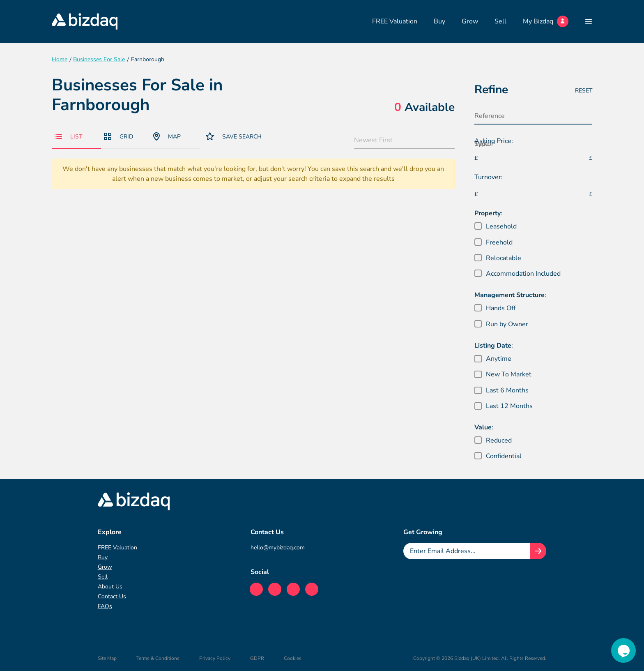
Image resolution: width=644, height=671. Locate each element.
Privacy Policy (215, 658)
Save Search (234, 136)
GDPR (257, 658)
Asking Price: (494, 141)
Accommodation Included (523, 274)
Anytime (499, 359)
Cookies (293, 658)
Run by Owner (507, 324)
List (68, 137)
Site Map (107, 658)
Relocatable (504, 258)
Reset (584, 91)
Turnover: (489, 177)
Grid (118, 137)
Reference (490, 116)
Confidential (504, 456)
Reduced (499, 440)
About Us (110, 587)
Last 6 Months (507, 390)
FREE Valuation (395, 21)
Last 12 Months (509, 406)
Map (167, 136)
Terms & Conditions (158, 658)
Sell (500, 21)
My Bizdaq (546, 21)
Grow (470, 21)
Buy (439, 21)
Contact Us (112, 596)
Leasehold (501, 226)
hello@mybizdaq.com (278, 548)
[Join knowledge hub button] (538, 551)
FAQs (105, 606)
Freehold (499, 242)
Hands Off (501, 308)
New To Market (509, 374)
